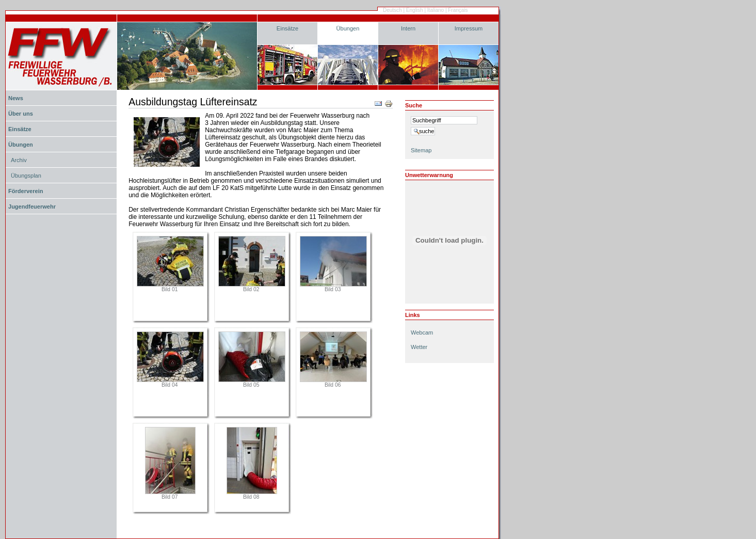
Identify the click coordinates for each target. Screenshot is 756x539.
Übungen (348, 28)
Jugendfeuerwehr (32, 207)
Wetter (419, 347)
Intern (408, 28)
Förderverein (26, 191)
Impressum (469, 28)
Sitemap (421, 150)
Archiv (19, 160)
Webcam (422, 332)
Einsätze (287, 28)
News (16, 98)
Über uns (21, 114)
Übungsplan (26, 176)
